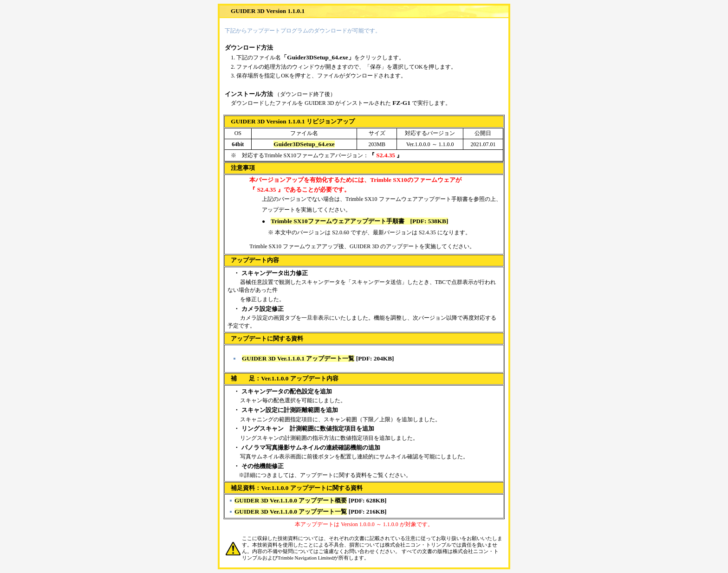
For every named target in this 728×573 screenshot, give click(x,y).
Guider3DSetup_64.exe (304, 144)
